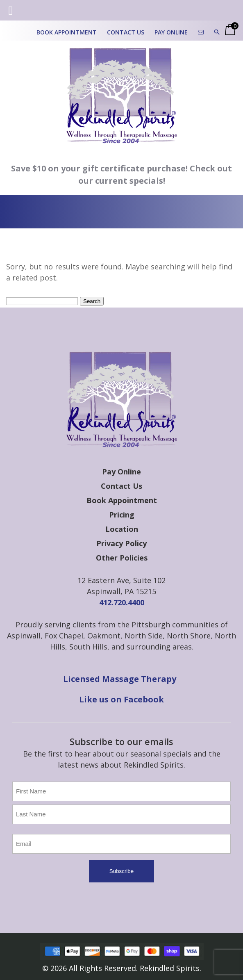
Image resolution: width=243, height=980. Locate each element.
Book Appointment (67, 32)
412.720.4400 (122, 602)
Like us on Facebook (121, 699)
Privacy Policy (121, 543)
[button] (217, 32)
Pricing (122, 515)
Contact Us (126, 32)
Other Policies (122, 558)
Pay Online (171, 32)
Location (122, 529)
